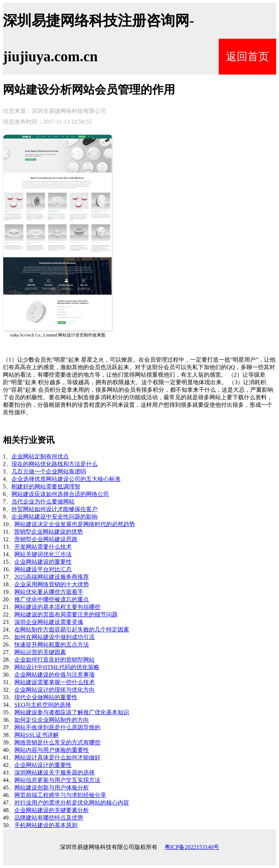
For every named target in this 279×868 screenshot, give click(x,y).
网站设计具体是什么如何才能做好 (57, 757)
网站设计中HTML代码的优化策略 (57, 667)
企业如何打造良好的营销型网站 (55, 660)
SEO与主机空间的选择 (43, 705)
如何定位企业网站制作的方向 (52, 720)
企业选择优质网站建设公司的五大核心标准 (66, 479)
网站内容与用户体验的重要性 (52, 750)
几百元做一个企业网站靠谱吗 (49, 471)
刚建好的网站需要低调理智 (46, 487)
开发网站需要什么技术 (43, 547)
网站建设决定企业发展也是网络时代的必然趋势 (75, 524)
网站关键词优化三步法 (43, 554)
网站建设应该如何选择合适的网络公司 (60, 494)
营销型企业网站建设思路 (46, 539)
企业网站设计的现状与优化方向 (55, 690)
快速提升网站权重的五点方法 (52, 645)
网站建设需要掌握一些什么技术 (55, 682)
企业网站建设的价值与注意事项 (55, 675)
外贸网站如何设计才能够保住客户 (55, 509)
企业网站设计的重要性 (43, 765)
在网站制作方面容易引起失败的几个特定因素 (72, 629)
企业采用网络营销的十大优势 (52, 584)
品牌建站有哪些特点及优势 (49, 818)
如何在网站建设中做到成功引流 (55, 637)
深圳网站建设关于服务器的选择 (55, 772)
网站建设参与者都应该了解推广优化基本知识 (72, 712)
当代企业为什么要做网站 (43, 502)
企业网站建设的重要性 (43, 562)
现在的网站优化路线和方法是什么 (55, 464)
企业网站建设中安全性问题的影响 (55, 517)
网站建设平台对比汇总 (43, 569)
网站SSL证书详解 (37, 735)
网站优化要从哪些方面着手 (49, 592)
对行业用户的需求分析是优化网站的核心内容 (72, 803)
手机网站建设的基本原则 (46, 825)
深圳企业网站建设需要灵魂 (49, 622)
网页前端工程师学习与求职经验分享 (60, 795)
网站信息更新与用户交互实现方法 (57, 780)
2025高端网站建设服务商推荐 (52, 577)
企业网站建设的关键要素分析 (52, 810)
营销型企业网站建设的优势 (48, 532)
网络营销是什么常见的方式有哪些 (57, 742)
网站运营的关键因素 (40, 652)
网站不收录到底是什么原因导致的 (57, 727)
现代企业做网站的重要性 (46, 697)
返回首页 (247, 56)
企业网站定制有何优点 (40, 456)
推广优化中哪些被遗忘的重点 (52, 599)
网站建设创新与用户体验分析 (52, 788)
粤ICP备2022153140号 (192, 847)
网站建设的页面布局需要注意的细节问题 (66, 614)
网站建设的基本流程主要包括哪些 (57, 607)
